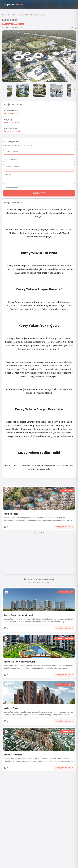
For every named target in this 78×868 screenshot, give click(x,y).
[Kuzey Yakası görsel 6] (56, 90)
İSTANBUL (30, 15)
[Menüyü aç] (73, 4)
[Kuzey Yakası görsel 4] (22, 90)
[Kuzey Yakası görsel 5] (39, 90)
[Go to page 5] (44, 533)
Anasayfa (6, 15)
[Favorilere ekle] (6, 491)
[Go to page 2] (36, 533)
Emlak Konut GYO (12, 114)
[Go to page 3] (39, 533)
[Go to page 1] (34, 533)
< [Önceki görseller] (3, 90)
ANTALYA (65, 491)
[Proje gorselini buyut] (39, 56)
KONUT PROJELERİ (18, 15)
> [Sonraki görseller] (75, 90)
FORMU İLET (39, 193)
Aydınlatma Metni (12, 187)
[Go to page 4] (42, 533)
